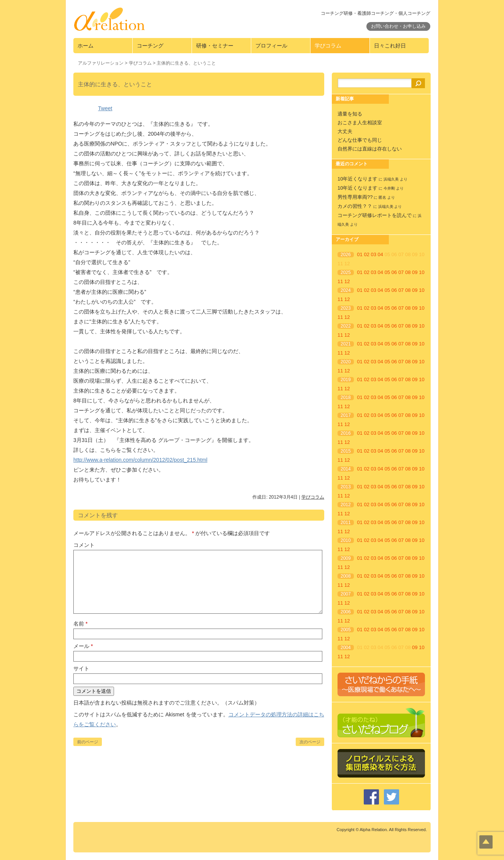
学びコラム (328, 46)
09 (415, 272)
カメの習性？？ (355, 206)
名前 (80, 624)
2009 (346, 558)
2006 (346, 612)
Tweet (105, 108)
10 (422, 272)
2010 (346, 540)
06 (394, 272)
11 (340, 281)
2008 (346, 576)
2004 (346, 648)
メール (83, 646)
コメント (84, 545)
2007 (346, 594)
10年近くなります (357, 179)
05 (387, 272)
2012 (346, 505)
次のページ (310, 742)
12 (347, 281)
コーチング (150, 46)
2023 (346, 308)
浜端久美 (391, 179)
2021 (346, 344)
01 (360, 254)
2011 (346, 523)
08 (408, 272)
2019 (346, 380)
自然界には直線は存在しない (370, 149)
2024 (346, 290)
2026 (346, 255)
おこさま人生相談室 (360, 123)
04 (380, 254)
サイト (81, 668)
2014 (346, 469)
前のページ (88, 742)
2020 (346, 362)
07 (401, 272)
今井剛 (389, 188)
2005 (346, 630)
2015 (346, 451)
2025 (346, 272)
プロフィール (271, 46)
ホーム (86, 46)
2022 (346, 326)
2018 (346, 398)
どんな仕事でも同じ (360, 140)
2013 (346, 487)
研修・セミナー (215, 46)
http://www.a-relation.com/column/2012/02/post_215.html (140, 460)
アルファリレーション (101, 63)
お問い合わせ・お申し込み (398, 26)
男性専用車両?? (355, 197)
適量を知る (350, 114)
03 (374, 254)
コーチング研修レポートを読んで (375, 215)
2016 (346, 433)
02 (366, 254)
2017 (346, 415)
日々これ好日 (390, 46)
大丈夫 (345, 131)
